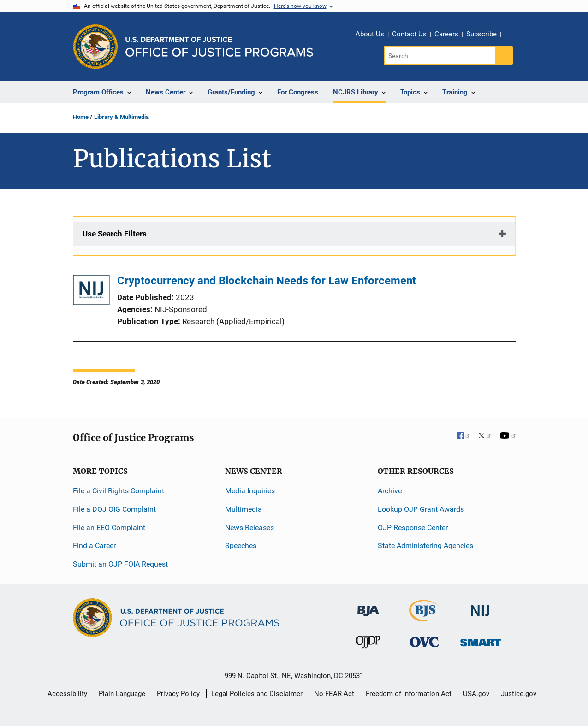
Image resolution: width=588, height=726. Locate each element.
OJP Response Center (413, 528)
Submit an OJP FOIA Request (120, 564)
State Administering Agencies (425, 546)
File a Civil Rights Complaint (119, 491)
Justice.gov (519, 694)
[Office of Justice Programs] (95, 47)
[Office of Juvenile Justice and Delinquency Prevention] (368, 644)
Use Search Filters (115, 234)
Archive (390, 491)
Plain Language (122, 694)
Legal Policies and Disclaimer (257, 694)
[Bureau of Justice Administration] (368, 606)
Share (511, 35)
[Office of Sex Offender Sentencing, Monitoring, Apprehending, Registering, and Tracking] (481, 640)
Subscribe (481, 34)
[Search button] (504, 55)
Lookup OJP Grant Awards (421, 509)
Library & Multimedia (122, 117)
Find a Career (94, 546)
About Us (370, 34)
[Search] (440, 55)
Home (81, 117)
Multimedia (244, 509)
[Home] (219, 47)
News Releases (249, 528)
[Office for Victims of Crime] (424, 642)
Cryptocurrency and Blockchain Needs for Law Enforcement (267, 281)
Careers (446, 34)
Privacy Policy (178, 694)
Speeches (241, 546)
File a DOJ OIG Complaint (114, 509)
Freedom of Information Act (409, 694)
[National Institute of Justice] (481, 607)
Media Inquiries (250, 491)
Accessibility (67, 694)
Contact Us (409, 34)
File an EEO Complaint (109, 528)
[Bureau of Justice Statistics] (424, 617)
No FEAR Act (334, 694)
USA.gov (476, 694)
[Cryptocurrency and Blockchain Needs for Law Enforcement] (91, 292)
